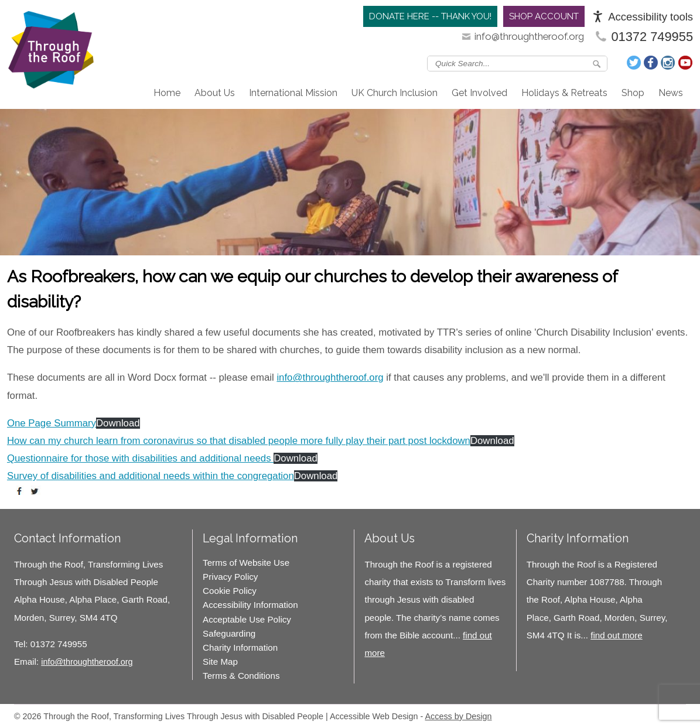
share (22, 491)
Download (118, 423)
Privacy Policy (230, 577)
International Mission (293, 93)
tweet (36, 491)
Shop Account (544, 16)
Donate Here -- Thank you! (430, 16)
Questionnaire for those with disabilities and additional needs (140, 458)
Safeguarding (229, 633)
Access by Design (458, 716)
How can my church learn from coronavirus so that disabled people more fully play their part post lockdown (239, 441)
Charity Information (240, 647)
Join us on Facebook (651, 63)
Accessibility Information (250, 605)
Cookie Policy (230, 591)
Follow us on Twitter (634, 63)
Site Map (220, 662)
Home (167, 93)
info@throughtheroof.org (529, 36)
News (671, 93)
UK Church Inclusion (395, 93)
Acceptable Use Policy (247, 619)
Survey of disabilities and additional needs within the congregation (151, 476)
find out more (616, 635)
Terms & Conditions (241, 676)
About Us (215, 93)
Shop (633, 93)
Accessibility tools (651, 17)
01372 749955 (652, 37)
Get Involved (479, 93)
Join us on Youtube (685, 63)
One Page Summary (52, 423)
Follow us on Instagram (668, 63)
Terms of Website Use (246, 563)
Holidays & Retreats (564, 93)
